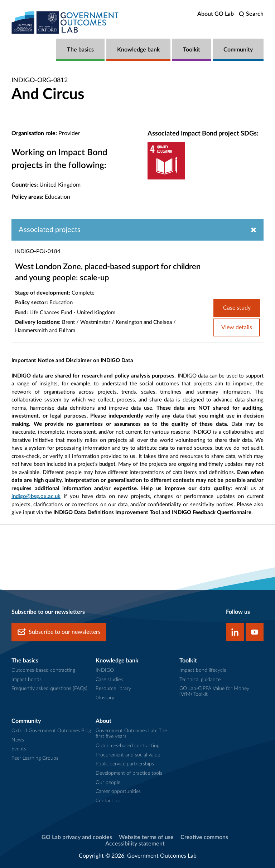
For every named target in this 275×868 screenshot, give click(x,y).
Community (238, 50)
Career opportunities (118, 791)
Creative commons (204, 837)
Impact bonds (26, 680)
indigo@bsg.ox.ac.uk (36, 496)
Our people (108, 783)
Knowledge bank (138, 50)
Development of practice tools (129, 773)
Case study (237, 308)
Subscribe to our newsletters (59, 632)
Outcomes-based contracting (43, 670)
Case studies (109, 680)
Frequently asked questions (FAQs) (49, 689)
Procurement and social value (128, 755)
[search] (251, 14)
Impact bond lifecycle (203, 670)
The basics (80, 50)
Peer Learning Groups (35, 758)
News (18, 740)
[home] (65, 22)
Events (19, 749)
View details (237, 327)
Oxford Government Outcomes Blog (51, 731)
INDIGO (105, 670)
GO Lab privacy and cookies (77, 837)
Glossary (105, 698)
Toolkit (192, 50)
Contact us (108, 801)
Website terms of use (146, 837)
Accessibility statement (135, 844)
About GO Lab (216, 14)
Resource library (113, 689)
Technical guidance (200, 680)
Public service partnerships (125, 764)
